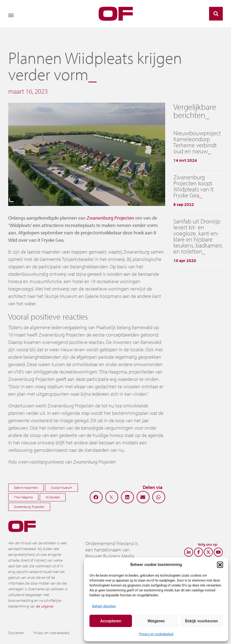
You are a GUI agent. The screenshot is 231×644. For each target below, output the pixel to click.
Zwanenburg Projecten (110, 218)
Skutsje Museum (61, 488)
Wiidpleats (53, 497)
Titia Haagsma (23, 497)
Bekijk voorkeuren (201, 621)
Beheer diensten (104, 606)
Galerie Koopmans (26, 488)
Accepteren (111, 621)
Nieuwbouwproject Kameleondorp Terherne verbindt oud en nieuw (197, 142)
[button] (220, 565)
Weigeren (156, 621)
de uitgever (45, 606)
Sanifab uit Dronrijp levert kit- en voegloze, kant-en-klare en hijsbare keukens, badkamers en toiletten (198, 236)
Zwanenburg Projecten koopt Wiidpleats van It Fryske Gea (194, 186)
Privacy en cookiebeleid (156, 634)
